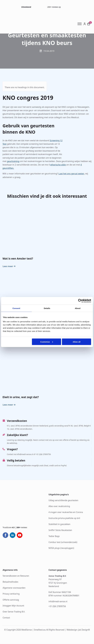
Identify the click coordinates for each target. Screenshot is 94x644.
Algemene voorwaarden (14, 588)
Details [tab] (47, 308)
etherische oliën (58, 165)
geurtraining (13, 161)
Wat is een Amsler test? (18, 259)
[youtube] (20, 535)
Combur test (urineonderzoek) (63, 542)
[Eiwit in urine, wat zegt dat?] (47, 367)
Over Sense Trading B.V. (14, 612)
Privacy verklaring (11, 594)
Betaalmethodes (10, 582)
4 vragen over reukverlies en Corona (66, 512)
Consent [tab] (16, 308)
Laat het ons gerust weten (71, 174)
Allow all (77, 342)
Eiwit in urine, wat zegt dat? (21, 397)
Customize (47, 342)
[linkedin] (13, 535)
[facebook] (5, 535)
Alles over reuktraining (59, 506)
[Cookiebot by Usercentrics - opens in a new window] (80, 301)
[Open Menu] (80, 24)
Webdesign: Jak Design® (78, 630)
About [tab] (78, 308)
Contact (6, 618)
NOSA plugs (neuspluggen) (61, 548)
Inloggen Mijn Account (13, 606)
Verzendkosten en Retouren (16, 576)
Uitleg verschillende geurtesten (63, 500)
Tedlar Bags (54, 536)
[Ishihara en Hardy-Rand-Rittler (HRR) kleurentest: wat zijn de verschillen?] (47, 296)
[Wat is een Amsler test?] (47, 229)
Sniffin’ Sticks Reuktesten (60, 530)
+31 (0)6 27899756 (57, 606)
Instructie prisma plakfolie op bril (64, 518)
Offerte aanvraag (11, 600)
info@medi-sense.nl (58, 601)
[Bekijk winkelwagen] (89, 24)
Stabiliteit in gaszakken (59, 524)
